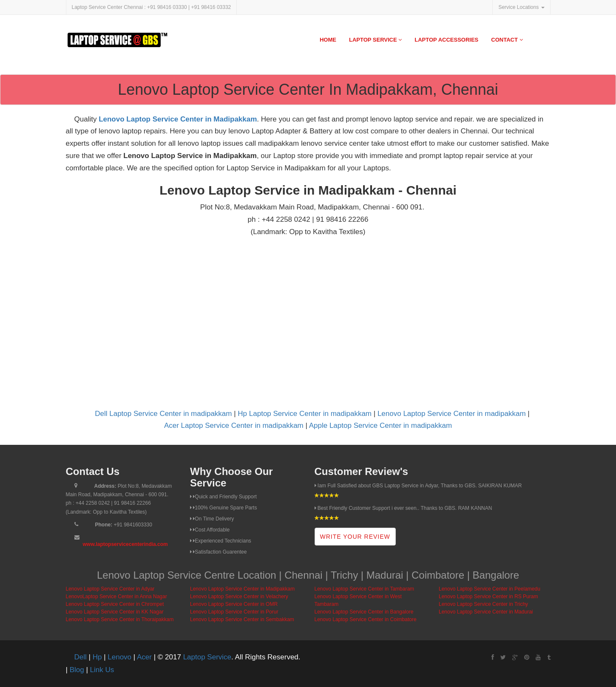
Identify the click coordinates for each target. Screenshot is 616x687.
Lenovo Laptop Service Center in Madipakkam (178, 119)
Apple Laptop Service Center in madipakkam (380, 425)
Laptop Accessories (446, 40)
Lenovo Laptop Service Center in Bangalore (364, 612)
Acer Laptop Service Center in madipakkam (234, 425)
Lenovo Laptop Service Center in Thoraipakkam (120, 619)
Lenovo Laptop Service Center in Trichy (483, 604)
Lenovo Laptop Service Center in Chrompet (115, 604)
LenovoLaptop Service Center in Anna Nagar (116, 597)
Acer (144, 657)
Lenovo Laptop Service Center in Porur (234, 612)
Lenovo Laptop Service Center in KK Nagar (115, 612)
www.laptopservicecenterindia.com (125, 544)
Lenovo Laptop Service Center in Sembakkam (242, 619)
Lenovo (119, 657)
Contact (507, 40)
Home (328, 40)
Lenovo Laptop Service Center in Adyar (110, 589)
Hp (97, 657)
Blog (77, 670)
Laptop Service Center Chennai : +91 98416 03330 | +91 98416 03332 (152, 7)
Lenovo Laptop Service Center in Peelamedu (490, 589)
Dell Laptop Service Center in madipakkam (163, 414)
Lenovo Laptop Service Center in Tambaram (365, 589)
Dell (81, 657)
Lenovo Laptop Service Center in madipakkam (452, 414)
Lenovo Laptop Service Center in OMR (234, 604)
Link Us (102, 670)
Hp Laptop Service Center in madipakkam (305, 414)
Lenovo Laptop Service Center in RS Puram (488, 597)
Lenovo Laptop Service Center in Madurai (486, 612)
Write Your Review (355, 537)
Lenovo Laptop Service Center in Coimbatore (366, 619)
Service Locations (521, 7)
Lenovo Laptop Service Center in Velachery (239, 597)
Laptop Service (375, 40)
